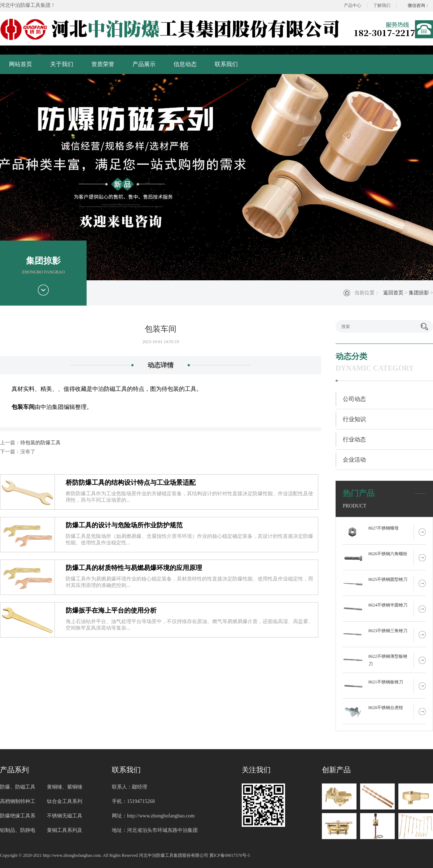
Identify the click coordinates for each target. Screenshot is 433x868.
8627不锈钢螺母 (384, 528)
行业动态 (354, 439)
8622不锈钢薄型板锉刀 (388, 660)
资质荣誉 (103, 64)
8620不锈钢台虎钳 (386, 708)
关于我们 (62, 64)
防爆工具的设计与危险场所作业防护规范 (124, 525)
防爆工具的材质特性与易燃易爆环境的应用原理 (134, 568)
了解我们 (382, 5)
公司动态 (354, 399)
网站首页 (21, 64)
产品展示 (144, 64)
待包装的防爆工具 (40, 443)
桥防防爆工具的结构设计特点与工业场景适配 (131, 483)
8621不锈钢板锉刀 (386, 682)
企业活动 (354, 460)
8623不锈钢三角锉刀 (388, 631)
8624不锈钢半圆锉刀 (388, 605)
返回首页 (393, 293)
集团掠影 (419, 293)
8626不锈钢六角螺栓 (388, 554)
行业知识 (354, 419)
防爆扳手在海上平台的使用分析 (111, 610)
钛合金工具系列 (65, 801)
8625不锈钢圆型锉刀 (388, 579)
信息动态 (185, 64)
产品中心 (353, 5)
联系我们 (226, 64)
